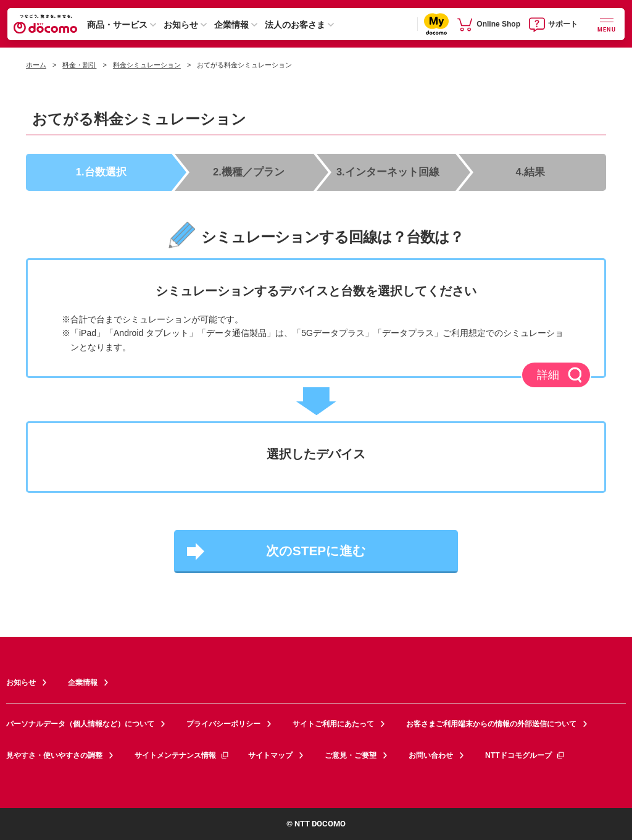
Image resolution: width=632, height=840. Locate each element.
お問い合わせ (431, 754)
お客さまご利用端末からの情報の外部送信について (491, 723)
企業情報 (231, 25)
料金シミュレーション (147, 65)
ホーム (36, 65)
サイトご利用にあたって (333, 723)
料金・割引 (79, 65)
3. (389, 171)
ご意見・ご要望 (351, 754)
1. (102, 171)
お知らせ (181, 25)
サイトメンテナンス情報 (182, 754)
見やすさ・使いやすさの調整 (54, 754)
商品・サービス (117, 25)
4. (531, 171)
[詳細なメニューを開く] (607, 24)
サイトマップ (270, 754)
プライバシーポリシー (223, 723)
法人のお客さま (295, 25)
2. (250, 171)
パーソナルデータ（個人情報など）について (80, 723)
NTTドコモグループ (525, 754)
